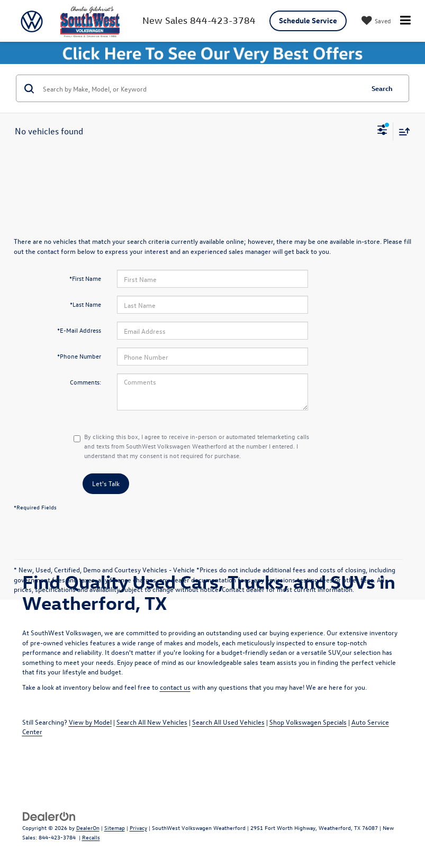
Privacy (138, 828)
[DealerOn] (49, 815)
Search (382, 88)
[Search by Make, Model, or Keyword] (201, 88)
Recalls (91, 837)
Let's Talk (106, 483)
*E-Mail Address (79, 330)
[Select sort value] (402, 131)
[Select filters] (382, 131)
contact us (175, 687)
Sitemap (115, 828)
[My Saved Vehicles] (375, 21)
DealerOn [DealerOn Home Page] (88, 828)
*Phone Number (79, 356)
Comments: (85, 382)
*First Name (85, 278)
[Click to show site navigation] (405, 21)
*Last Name (85, 304)
